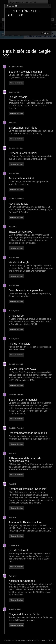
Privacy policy (20, 640)
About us (8, 640)
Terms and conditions (45, 640)
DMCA (31, 640)
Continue (45, 33)
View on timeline (16, 83)
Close (49, 6)
